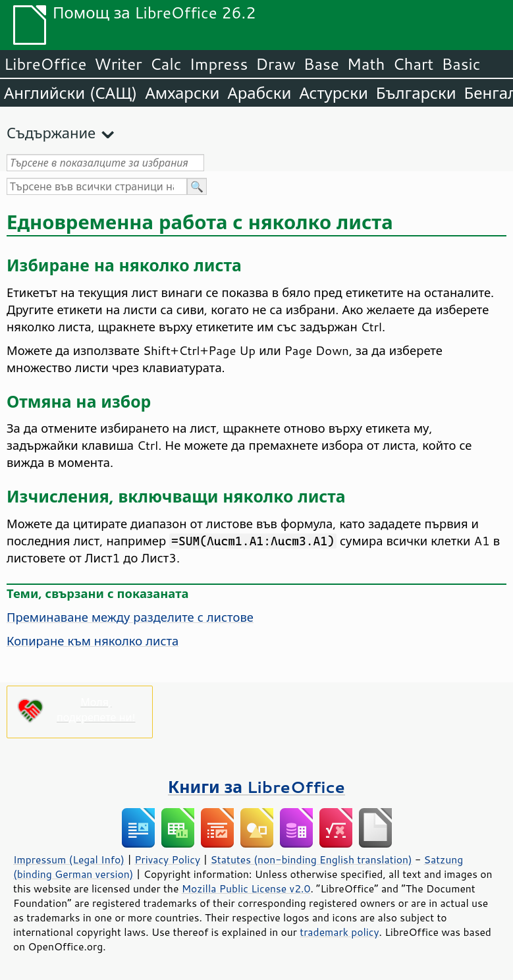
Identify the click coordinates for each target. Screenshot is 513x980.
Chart (413, 64)
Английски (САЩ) (70, 93)
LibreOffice (45, 64)
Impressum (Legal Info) (69, 859)
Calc (166, 64)
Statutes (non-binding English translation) (311, 859)
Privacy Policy (167, 859)
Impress (219, 64)
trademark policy (339, 932)
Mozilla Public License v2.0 (246, 888)
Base (321, 64)
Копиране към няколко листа (93, 641)
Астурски (333, 93)
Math (366, 64)
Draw (275, 64)
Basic (461, 64)
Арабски (259, 93)
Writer (118, 64)
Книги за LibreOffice (256, 787)
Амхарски (182, 93)
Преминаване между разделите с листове (130, 617)
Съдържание (51, 133)
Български (416, 93)
